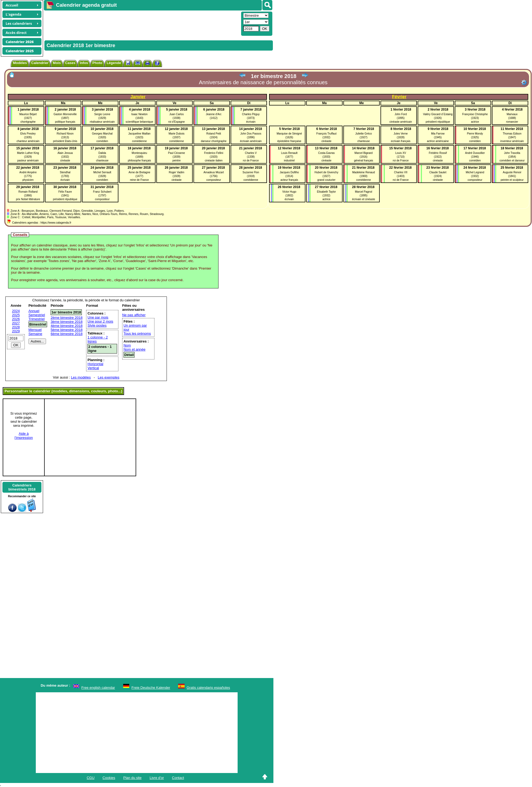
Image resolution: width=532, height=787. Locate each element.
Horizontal (95, 364)
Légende (114, 63)
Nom (127, 345)
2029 (16, 331)
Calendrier (40, 63)
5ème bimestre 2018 (67, 330)
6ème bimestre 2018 (67, 334)
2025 (16, 315)
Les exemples (108, 377)
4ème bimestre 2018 (67, 326)
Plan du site (132, 778)
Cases (70, 63)
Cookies (109, 778)
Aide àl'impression (24, 436)
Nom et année (135, 349)
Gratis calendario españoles (208, 688)
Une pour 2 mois (100, 321)
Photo (97, 63)
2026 (16, 319)
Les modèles (81, 377)
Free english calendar (98, 688)
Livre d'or (157, 778)
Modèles (20, 63)
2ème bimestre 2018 (67, 318)
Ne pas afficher (134, 315)
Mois (57, 63)
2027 (16, 323)
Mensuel (35, 330)
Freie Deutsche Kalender (151, 688)
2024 (16, 311)
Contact (178, 778)
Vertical (93, 368)
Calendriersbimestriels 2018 (22, 487)
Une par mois (98, 317)
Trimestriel (37, 319)
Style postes (97, 325)
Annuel (34, 311)
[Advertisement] (142, 23)
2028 (16, 327)
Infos (84, 63)
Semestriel (37, 315)
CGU (91, 778)
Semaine (35, 334)
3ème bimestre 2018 (67, 322)
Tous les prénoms (137, 333)
